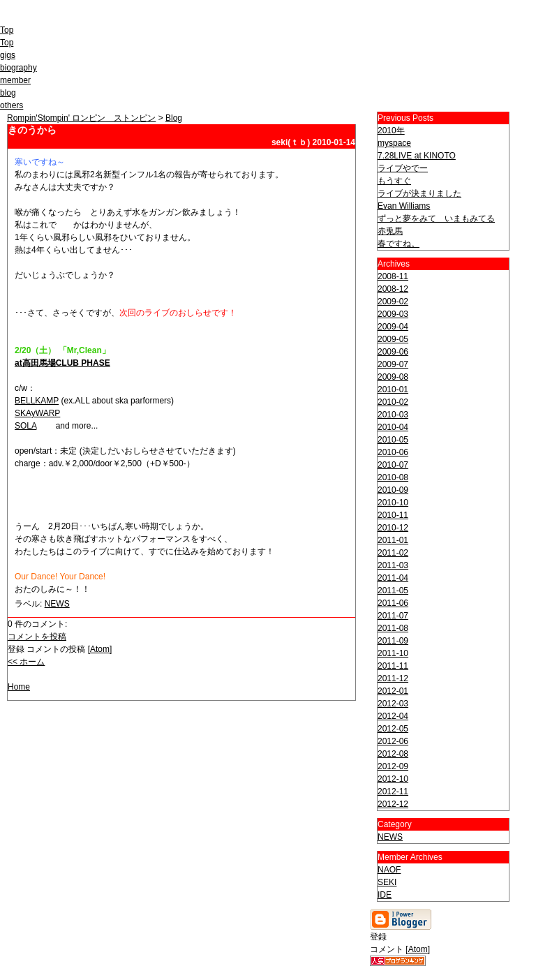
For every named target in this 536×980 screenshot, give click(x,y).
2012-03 (393, 704)
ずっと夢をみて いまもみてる (436, 218)
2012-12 (393, 804)
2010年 (391, 131)
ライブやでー (403, 168)
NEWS (57, 604)
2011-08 (393, 628)
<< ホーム (26, 662)
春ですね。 (399, 244)
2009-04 (393, 327)
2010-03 (393, 415)
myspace (394, 143)
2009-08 (393, 377)
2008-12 (393, 289)
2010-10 (393, 503)
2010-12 (393, 528)
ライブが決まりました (419, 193)
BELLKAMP (37, 401)
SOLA (25, 426)
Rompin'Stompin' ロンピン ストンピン (81, 118)
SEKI (387, 882)
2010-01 (393, 389)
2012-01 (393, 691)
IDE (385, 895)
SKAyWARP (37, 413)
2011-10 (393, 653)
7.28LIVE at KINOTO (417, 156)
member (15, 80)
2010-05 (393, 440)
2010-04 (393, 427)
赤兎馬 (390, 231)
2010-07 (393, 465)
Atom (100, 649)
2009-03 (393, 314)
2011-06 (393, 603)
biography (18, 68)
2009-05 (393, 339)
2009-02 (393, 302)
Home (19, 687)
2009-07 (393, 364)
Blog (174, 118)
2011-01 (393, 540)
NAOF (389, 870)
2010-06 (393, 452)
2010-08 (393, 477)
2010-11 (393, 515)
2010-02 (393, 402)
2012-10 (393, 779)
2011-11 (393, 666)
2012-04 (393, 716)
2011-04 (393, 578)
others (12, 105)
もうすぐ (394, 181)
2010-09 (393, 490)
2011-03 (393, 565)
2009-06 (393, 352)
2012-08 (393, 754)
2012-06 (393, 741)
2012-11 (393, 792)
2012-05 (393, 729)
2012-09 (393, 766)
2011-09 (393, 641)
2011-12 (393, 678)
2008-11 (393, 276)
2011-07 (393, 616)
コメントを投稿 (37, 637)
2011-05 (393, 591)
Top (7, 30)
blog (8, 93)
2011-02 (393, 553)
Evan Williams (404, 206)
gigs (8, 55)
